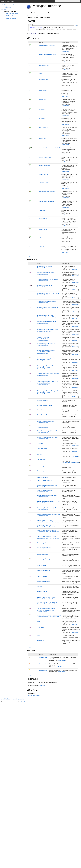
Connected (43, 664)
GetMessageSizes (42, 554)
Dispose (39, 455)
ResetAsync (40, 640)
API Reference (6, 7)
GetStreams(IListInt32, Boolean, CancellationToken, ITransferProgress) (48, 598)
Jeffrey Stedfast (24, 702)
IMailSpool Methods (11, 16)
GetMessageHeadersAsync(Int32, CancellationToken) (47, 509)
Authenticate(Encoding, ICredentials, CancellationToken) (48, 280)
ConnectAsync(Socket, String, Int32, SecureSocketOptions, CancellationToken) (48, 383)
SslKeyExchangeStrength (47, 201)
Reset (39, 636)
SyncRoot (42, 237)
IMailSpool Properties (11, 14)
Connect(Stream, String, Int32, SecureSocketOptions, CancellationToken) (46, 359)
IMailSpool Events (10, 18)
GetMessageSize (42, 543)
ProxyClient (43, 139)
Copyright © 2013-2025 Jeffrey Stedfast (13, 699)
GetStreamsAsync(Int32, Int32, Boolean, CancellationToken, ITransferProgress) (49, 616)
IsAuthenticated (44, 79)
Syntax (31, 21)
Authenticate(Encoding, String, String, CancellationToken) (48, 294)
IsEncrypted (43, 100)
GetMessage (41, 466)
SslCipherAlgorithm (45, 157)
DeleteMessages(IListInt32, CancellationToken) (46, 422)
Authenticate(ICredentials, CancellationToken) (45, 267)
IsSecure (42, 109)
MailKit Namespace (34, 695)
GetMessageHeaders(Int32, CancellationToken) (45, 491)
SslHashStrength (44, 182)
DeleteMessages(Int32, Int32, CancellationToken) (46, 427)
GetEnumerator (41, 460)
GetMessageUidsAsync (44, 581)
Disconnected (43, 670)
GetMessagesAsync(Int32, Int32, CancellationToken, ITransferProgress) (48, 537)
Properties (33, 38)
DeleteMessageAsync (43, 415)
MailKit (4, 9)
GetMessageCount (42, 477)
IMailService (65, 51)
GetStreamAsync (42, 591)
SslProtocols (43, 218)
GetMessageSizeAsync (44, 548)
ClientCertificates (44, 65)
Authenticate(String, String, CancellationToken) (45, 286)
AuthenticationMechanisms (47, 45)
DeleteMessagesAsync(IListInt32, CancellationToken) (47, 432)
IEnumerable (66, 463)
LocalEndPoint (44, 128)
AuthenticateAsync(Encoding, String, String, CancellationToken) (48, 330)
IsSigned (42, 118)
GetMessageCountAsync (44, 481)
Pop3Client (41, 685)
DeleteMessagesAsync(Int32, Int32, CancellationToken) (47, 438)
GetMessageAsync (42, 471)
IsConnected (43, 90)
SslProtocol (43, 210)
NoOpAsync (40, 628)
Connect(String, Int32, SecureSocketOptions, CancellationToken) (43, 339)
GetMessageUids (42, 577)
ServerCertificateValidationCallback (50, 148)
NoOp (39, 621)
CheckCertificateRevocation (48, 54)
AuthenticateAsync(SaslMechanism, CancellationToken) (47, 308)
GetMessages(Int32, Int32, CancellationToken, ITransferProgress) (48, 526)
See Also (32, 690)
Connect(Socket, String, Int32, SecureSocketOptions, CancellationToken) (46, 352)
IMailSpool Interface (10, 11)
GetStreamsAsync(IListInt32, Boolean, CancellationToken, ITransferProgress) (46, 610)
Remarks (32, 679)
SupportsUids (43, 229)
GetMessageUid (42, 565)
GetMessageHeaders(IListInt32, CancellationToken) (47, 486)
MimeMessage (75, 463)
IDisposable (75, 456)
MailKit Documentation (9, 5)
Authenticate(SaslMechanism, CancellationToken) (46, 273)
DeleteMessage (41, 410)
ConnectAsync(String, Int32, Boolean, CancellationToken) (48, 374)
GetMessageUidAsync (43, 570)
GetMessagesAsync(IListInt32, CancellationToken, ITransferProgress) (48, 531)
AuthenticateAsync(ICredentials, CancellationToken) (46, 302)
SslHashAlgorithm (45, 174)
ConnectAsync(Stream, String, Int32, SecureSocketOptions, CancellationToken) (48, 392)
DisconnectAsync (42, 448)
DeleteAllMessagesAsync (44, 405)
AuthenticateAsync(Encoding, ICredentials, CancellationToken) (46, 316)
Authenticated (43, 657)
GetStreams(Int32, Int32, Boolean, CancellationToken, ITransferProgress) (48, 603)
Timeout (42, 246)
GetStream (40, 586)
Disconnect (40, 444)
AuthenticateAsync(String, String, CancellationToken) (47, 322)
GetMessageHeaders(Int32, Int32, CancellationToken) (47, 496)
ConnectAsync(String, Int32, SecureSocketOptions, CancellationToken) (45, 367)
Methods (32, 260)
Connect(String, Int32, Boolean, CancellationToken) (46, 344)
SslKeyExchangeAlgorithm (47, 192)
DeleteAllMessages (43, 400)
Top (29, 256)
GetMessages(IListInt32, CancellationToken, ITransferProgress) (48, 521)
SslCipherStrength (45, 165)
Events (31, 651)
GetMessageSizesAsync (44, 559)
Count (41, 73)
